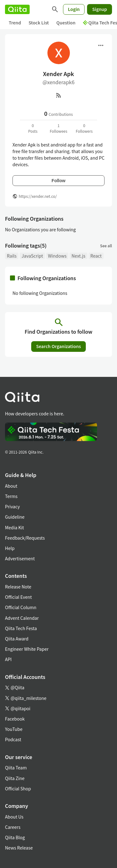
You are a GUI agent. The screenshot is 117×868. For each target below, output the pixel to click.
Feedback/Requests (25, 538)
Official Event (18, 597)
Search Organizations (59, 346)
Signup (100, 9)
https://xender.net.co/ (38, 196)
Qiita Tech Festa (21, 628)
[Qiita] (17, 9)
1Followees (58, 128)
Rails (12, 256)
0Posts (33, 128)
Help (10, 548)
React (96, 256)
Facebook (15, 719)
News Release (19, 848)
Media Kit (15, 527)
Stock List (39, 23)
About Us (14, 817)
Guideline (15, 517)
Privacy (12, 506)
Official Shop (18, 788)
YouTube (14, 729)
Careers (13, 827)
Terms (11, 496)
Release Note (18, 587)
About (11, 486)
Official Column (21, 607)
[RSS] (59, 95)
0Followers (84, 128)
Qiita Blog (15, 837)
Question (66, 23)
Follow (58, 181)
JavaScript (32, 256)
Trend (15, 23)
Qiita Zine (15, 778)
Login (74, 9)
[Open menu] (101, 45)
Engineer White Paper (27, 649)
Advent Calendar (22, 618)
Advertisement (20, 558)
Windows (57, 256)
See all (106, 246)
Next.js (78, 256)
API (8, 659)
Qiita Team (16, 768)
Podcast (13, 739)
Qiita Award (17, 639)
